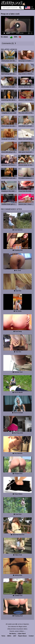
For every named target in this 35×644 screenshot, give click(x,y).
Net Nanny (13, 638)
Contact (31, 640)
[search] (20, 8)
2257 (15, 640)
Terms (3, 640)
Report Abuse (22, 640)
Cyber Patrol (22, 638)
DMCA (9, 640)
